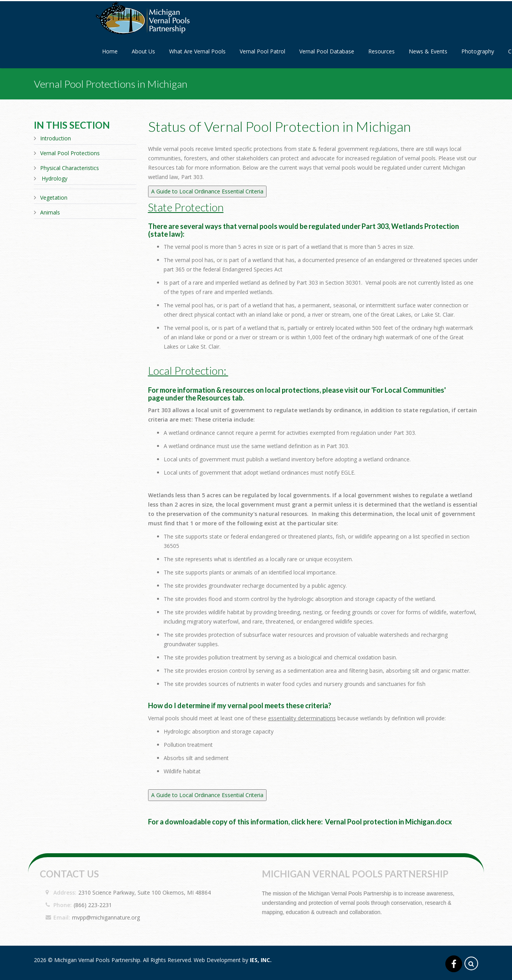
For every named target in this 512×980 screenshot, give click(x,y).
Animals (50, 212)
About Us (143, 51)
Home (110, 51)
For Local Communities (409, 390)
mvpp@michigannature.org (106, 917)
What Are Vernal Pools (197, 51)
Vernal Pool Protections (70, 153)
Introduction (56, 138)
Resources (381, 51)
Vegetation (54, 198)
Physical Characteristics (70, 168)
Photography (478, 51)
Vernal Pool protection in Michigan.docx (388, 822)
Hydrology (55, 178)
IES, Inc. (261, 960)
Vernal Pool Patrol (262, 51)
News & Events (428, 51)
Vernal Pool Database (327, 51)
